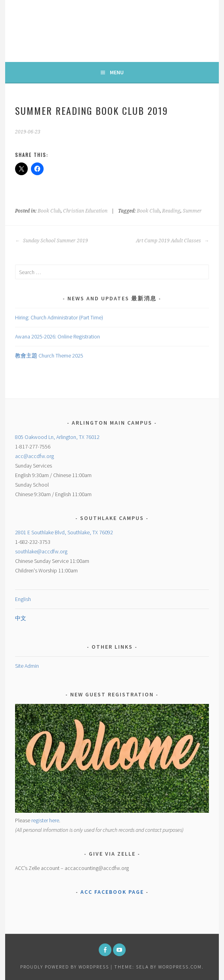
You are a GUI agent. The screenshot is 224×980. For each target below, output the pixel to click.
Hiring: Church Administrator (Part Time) (59, 317)
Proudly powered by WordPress (65, 967)
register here (45, 820)
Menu (117, 72)
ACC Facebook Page (112, 892)
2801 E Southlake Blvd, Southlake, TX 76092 (64, 532)
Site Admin (27, 666)
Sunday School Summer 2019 (52, 241)
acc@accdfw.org (34, 456)
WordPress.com (180, 967)
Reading (171, 211)
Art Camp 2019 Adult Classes (172, 241)
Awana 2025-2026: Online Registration (57, 336)
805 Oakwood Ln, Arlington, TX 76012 (57, 437)
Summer (192, 211)
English (23, 599)
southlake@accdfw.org (41, 551)
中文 (21, 618)
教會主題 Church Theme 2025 (49, 356)
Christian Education (85, 211)
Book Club (49, 211)
